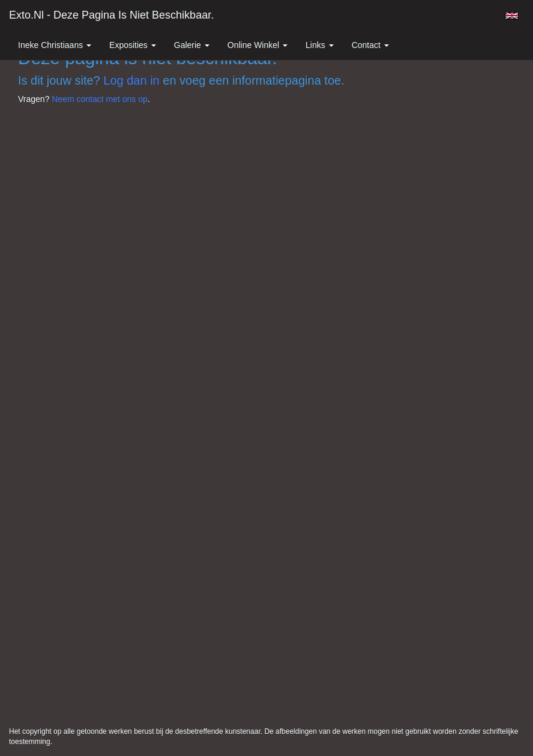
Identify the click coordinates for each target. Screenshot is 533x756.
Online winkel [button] (257, 45)
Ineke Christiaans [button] (55, 45)
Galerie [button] (192, 45)
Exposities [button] (133, 45)
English (512, 16)
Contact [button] (370, 45)
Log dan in (131, 80)
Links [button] (320, 45)
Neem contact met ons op (100, 99)
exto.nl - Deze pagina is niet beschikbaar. (111, 15)
